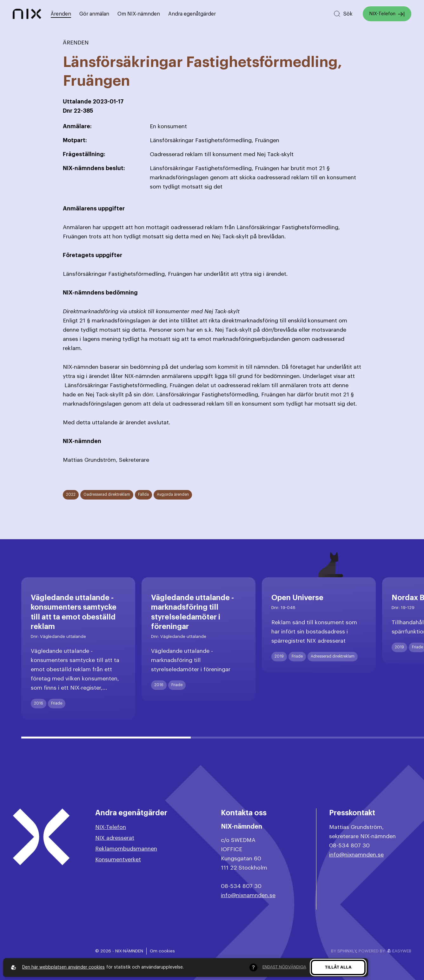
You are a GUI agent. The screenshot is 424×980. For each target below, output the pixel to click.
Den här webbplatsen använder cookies (63, 967)
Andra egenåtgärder (192, 14)
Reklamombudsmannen (126, 849)
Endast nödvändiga (284, 967)
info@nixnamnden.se (248, 895)
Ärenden (61, 14)
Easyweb (399, 951)
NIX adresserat (115, 838)
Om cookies (162, 951)
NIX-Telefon (387, 14)
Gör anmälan (94, 14)
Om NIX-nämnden (139, 14)
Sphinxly (347, 951)
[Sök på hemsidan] (343, 14)
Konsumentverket (118, 860)
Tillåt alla (338, 967)
